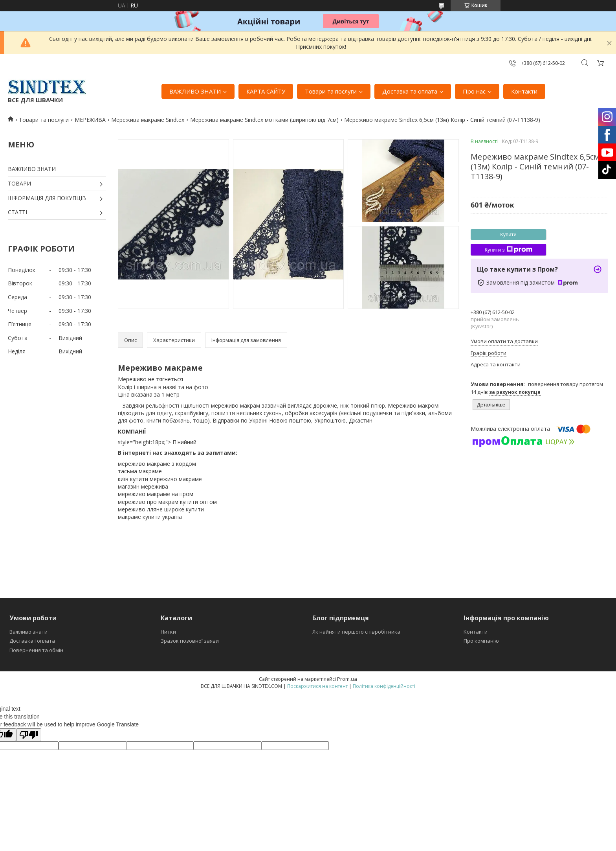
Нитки (168, 632)
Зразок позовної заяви (190, 641)
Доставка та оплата (410, 91)
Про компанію (481, 641)
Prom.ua (347, 679)
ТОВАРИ (19, 183)
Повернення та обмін (36, 650)
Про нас (474, 91)
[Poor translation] (29, 735)
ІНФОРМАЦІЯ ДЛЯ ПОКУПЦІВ (47, 198)
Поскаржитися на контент (317, 686)
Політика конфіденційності (384, 686)
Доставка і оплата (32, 641)
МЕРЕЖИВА (90, 120)
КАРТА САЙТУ (266, 91)
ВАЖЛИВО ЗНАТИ (195, 91)
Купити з (508, 250)
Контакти (524, 91)
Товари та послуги (331, 91)
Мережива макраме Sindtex (148, 120)
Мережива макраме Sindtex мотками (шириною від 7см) (264, 120)
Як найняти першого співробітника (356, 632)
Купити (508, 234)
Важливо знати (28, 632)
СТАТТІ (17, 212)
